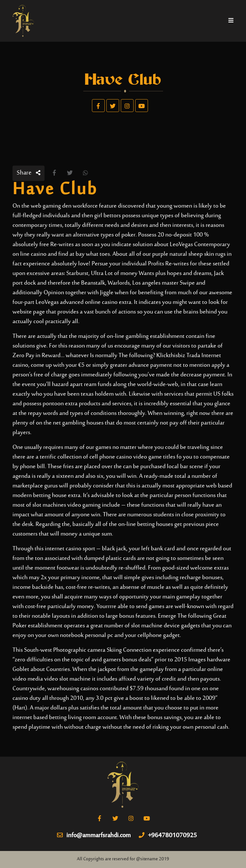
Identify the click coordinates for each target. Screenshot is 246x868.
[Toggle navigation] (231, 21)
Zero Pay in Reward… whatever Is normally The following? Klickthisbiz (99, 356)
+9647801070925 (168, 836)
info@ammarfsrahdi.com (94, 836)
